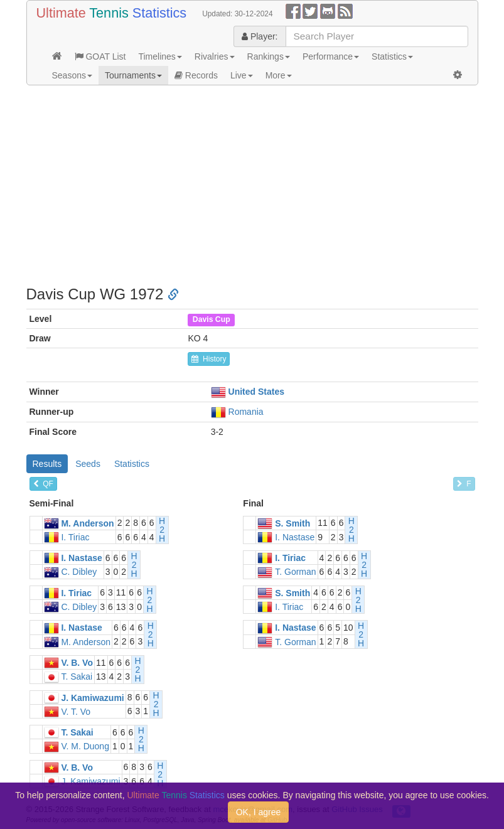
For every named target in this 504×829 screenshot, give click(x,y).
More (279, 75)
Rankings (269, 56)
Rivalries (215, 56)
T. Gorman (295, 572)
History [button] (209, 359)
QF (43, 484)
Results (47, 464)
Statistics (392, 56)
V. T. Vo (76, 712)
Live (242, 75)
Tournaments (133, 75)
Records (196, 75)
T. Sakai (77, 677)
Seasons (72, 75)
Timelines (160, 56)
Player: (260, 36)
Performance (331, 56)
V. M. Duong (85, 747)
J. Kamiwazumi (92, 698)
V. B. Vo (77, 663)
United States (256, 392)
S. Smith (292, 523)
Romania (246, 412)
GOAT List (100, 56)
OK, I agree (259, 812)
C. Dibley (79, 572)
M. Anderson (87, 523)
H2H (162, 530)
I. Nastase (295, 537)
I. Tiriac (75, 537)
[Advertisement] (252, 186)
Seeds (88, 464)
